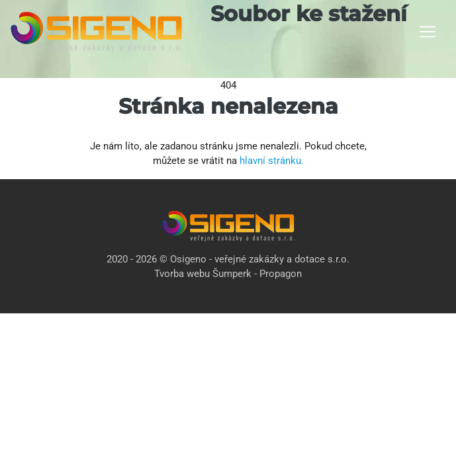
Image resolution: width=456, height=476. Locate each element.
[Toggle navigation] (428, 32)
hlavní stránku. (272, 161)
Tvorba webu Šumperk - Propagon (228, 274)
